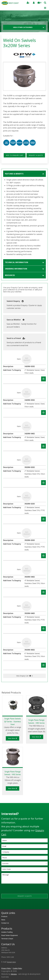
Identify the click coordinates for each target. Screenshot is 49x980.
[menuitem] (24, 916)
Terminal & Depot (7, 939)
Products (4, 916)
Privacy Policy (6, 968)
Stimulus (14, 974)
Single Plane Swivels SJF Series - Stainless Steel (13, 722)
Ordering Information (16, 269)
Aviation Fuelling (7, 932)
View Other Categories (23, 27)
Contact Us (5, 923)
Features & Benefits (14, 174)
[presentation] (18, 890)
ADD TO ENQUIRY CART (15, 155)
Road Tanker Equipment (10, 935)
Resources (10, 275)
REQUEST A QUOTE (36, 155)
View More (13, 738)
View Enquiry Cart (24, 676)
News (3, 920)
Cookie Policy (17, 968)
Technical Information (17, 262)
